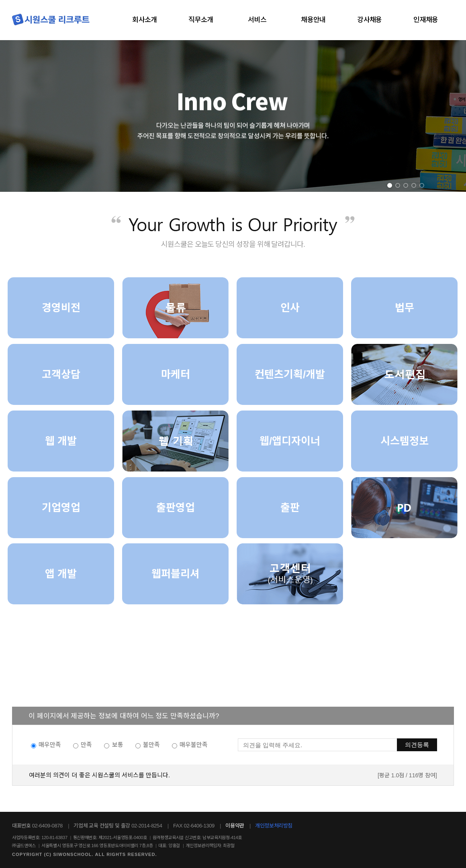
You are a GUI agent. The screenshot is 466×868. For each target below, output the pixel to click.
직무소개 (201, 20)
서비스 (257, 20)
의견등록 (417, 745)
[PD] (404, 508)
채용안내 (313, 20)
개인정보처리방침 (274, 826)
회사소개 (145, 20)
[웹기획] (175, 441)
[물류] (175, 308)
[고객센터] (290, 574)
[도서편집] (404, 374)
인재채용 (426, 20)
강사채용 (370, 20)
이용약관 (235, 826)
